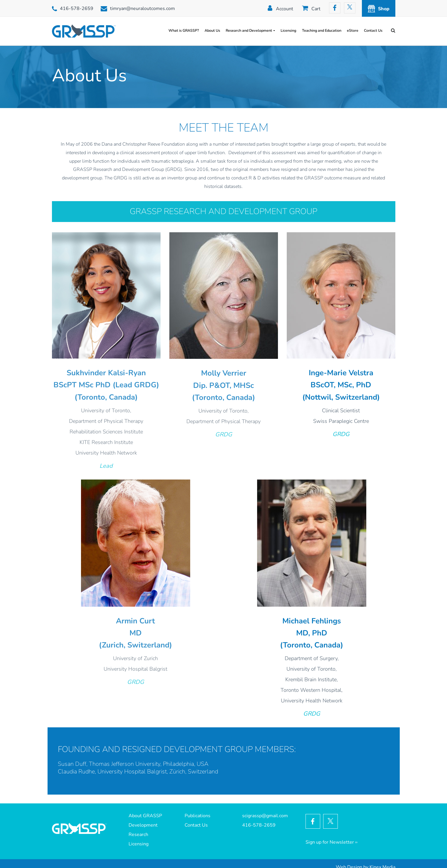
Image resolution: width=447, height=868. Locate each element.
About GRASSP (145, 816)
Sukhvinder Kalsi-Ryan (106, 373)
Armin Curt (135, 621)
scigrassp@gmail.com (265, 816)
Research (138, 835)
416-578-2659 (77, 9)
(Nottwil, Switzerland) (341, 397)
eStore (353, 30)
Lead (106, 466)
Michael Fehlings (312, 621)
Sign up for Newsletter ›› (332, 842)
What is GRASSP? (184, 30)
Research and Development (249, 30)
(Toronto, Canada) (106, 397)
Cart (316, 9)
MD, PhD (312, 633)
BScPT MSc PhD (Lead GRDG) (106, 385)
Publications (198, 816)
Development (143, 825)
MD (136, 633)
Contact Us (373, 30)
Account (285, 9)
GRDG (224, 434)
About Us (212, 30)
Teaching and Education (322, 30)
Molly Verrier (224, 373)
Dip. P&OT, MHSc (223, 385)
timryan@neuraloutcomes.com (142, 9)
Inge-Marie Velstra (341, 373)
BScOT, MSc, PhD (341, 385)
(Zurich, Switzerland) (135, 645)
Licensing (288, 30)
